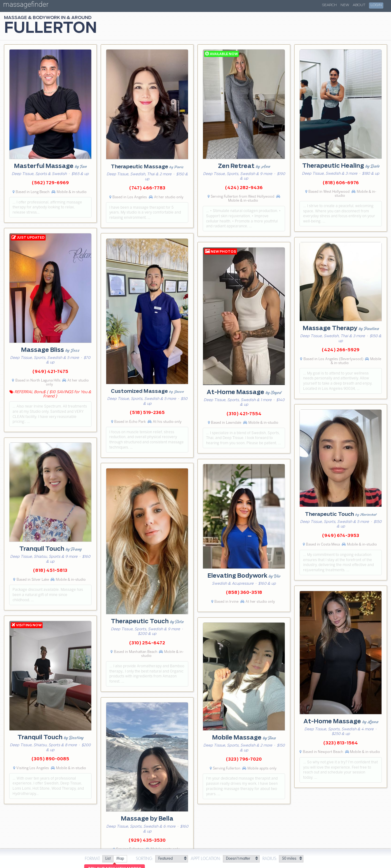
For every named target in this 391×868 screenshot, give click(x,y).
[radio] (108, 859)
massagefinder (26, 6)
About (359, 5)
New (345, 5)
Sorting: (145, 859)
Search (329, 5)
